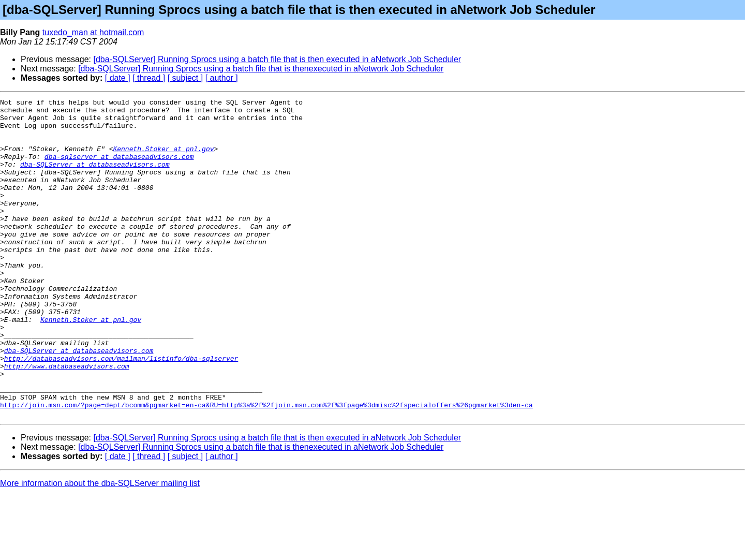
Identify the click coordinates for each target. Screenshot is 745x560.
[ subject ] (185, 78)
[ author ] (222, 78)
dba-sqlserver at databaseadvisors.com (119, 169)
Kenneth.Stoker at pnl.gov (163, 159)
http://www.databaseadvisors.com (67, 420)
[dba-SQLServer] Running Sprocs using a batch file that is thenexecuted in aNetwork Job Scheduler (261, 69)
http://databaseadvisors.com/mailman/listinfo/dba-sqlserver (121, 411)
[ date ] (118, 78)
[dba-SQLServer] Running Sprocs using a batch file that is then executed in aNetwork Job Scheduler (278, 59)
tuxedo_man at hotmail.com (93, 32)
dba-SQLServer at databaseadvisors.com (95, 178)
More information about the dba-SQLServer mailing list (100, 547)
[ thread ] (149, 78)
